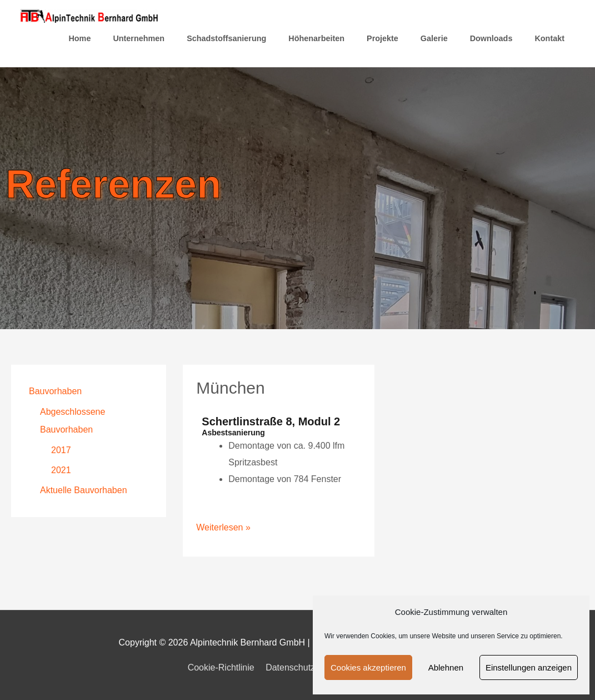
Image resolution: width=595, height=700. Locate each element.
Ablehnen (446, 667)
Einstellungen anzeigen (529, 667)
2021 (61, 470)
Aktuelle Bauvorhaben (84, 490)
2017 (61, 450)
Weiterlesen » (223, 526)
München (230, 388)
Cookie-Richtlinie (221, 667)
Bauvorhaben (55, 391)
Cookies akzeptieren (368, 667)
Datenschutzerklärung (309, 667)
